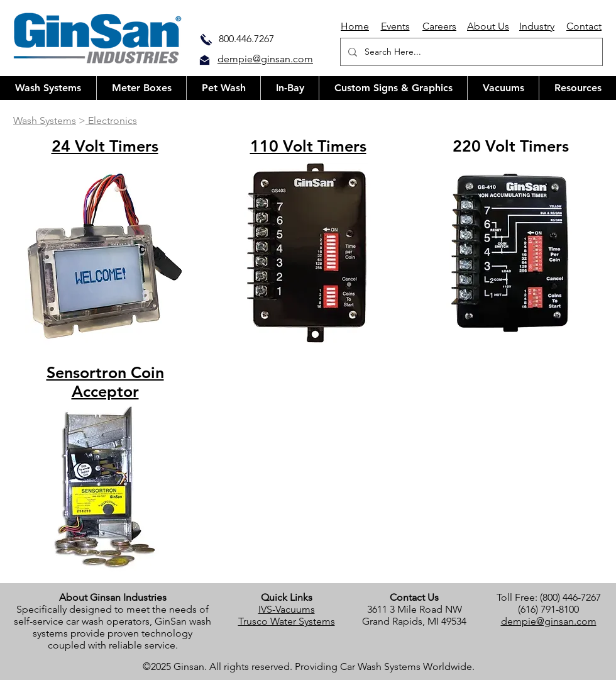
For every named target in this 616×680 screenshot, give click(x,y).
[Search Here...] (470, 52)
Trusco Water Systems (287, 621)
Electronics (111, 120)
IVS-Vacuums (287, 609)
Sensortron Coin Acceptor (105, 382)
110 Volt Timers (308, 146)
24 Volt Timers (105, 146)
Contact (584, 26)
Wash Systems (45, 120)
